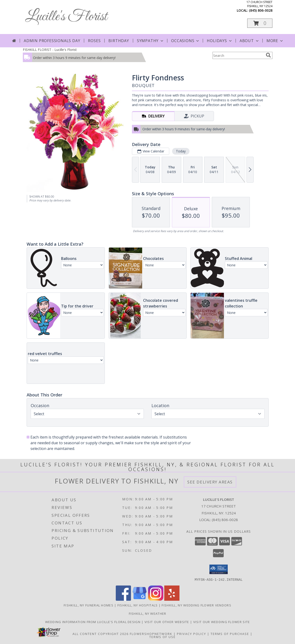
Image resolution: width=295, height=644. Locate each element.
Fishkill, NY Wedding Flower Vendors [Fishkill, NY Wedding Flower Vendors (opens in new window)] (196, 605)
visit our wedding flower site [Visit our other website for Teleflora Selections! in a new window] (222, 622)
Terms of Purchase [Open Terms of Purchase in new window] (230, 634)
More (275, 41)
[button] (260, 23)
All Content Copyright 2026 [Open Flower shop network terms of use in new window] (101, 634)
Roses (94, 41)
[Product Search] (238, 55)
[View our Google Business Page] (140, 599)
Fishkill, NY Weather (148, 613)
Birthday (119, 41)
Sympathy (151, 41)
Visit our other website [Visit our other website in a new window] (167, 622)
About (250, 41)
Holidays (220, 41)
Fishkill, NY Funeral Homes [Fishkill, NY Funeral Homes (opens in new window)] (89, 605)
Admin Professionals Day (52, 41)
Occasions (186, 41)
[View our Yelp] (172, 599)
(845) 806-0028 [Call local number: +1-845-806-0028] (261, 10)
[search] (268, 55)
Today (181, 151)
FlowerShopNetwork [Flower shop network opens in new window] (151, 634)
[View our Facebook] (123, 599)
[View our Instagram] (156, 599)
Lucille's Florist (66, 17)
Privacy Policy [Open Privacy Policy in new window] (191, 634)
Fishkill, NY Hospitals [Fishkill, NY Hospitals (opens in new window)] (138, 605)
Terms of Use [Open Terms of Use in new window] (162, 637)
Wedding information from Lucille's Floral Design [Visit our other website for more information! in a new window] (93, 622)
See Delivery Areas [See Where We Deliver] (210, 482)
